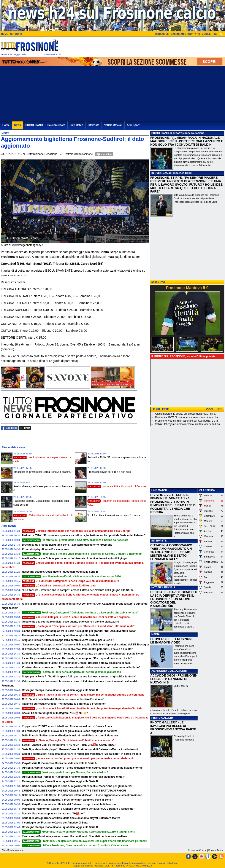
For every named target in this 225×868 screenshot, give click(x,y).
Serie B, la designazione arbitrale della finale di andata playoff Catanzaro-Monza (71, 818)
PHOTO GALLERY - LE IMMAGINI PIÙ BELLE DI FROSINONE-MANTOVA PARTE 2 (173, 728)
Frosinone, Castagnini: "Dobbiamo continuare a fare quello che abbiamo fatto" (80, 613)
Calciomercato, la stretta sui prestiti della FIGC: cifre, (185, 414)
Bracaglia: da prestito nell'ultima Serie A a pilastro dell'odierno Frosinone (67, 545)
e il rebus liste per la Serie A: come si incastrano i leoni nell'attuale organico (76, 617)
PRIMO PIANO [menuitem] (34, 125)
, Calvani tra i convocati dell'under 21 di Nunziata (59, 586)
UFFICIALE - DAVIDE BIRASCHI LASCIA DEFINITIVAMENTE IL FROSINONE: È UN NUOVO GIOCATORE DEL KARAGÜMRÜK (174, 599)
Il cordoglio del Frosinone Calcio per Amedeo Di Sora (55, 823)
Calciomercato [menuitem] (56, 125)
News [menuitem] (17, 125)
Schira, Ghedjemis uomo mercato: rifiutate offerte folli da (188, 424)
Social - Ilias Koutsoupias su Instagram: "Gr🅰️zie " (53, 814)
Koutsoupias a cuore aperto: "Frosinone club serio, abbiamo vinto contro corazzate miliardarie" (81, 667)
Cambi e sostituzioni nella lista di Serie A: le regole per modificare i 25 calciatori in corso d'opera (82, 754)
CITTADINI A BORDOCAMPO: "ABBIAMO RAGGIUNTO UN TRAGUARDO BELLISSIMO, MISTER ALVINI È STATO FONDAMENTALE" (172, 552)
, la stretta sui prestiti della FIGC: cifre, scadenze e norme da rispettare (75, 540)
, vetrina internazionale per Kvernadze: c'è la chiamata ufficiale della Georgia (76, 531)
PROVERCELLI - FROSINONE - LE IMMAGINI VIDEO (173, 641)
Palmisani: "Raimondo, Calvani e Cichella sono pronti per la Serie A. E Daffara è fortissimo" (78, 809)
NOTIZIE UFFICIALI (163, 588)
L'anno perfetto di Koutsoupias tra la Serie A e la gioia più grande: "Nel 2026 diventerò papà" (79, 631)
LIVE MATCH (159, 490)
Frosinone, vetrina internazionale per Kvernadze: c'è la (187, 421)
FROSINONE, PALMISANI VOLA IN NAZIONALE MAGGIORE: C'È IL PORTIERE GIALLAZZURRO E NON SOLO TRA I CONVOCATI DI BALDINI (187, 141)
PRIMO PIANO (160, 133)
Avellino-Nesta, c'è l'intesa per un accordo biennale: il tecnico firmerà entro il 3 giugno (75, 558)
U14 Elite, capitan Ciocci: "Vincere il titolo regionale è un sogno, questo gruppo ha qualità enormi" (83, 768)
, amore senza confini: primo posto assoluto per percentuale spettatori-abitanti (78, 758)
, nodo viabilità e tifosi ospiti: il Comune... (118, 486)
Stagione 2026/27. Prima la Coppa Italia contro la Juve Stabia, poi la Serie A (68, 640)
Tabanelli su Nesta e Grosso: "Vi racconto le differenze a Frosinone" (64, 704)
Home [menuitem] (6, 125)
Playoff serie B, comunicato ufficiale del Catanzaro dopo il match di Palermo (69, 804)
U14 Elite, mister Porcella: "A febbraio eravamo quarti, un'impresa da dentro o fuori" (74, 777)
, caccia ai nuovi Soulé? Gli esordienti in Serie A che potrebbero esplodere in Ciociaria (82, 709)
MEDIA (156, 634)
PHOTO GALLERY (162, 718)
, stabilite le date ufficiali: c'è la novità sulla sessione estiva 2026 (71, 577)
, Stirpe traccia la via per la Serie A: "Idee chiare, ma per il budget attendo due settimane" (84, 695)
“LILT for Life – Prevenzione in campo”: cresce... (115, 515)
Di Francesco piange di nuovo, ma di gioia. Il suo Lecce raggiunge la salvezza (70, 731)
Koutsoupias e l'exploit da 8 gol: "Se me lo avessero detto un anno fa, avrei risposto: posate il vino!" (84, 654)
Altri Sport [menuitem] (133, 125)
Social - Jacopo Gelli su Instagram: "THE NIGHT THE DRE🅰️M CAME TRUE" (69, 745)
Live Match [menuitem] (76, 125)
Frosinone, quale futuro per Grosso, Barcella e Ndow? (65, 772)
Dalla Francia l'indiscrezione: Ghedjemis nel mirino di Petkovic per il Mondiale (70, 736)
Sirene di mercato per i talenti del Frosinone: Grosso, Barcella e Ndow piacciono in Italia (76, 663)
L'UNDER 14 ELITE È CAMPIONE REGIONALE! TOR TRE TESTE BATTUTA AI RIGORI (74, 791)
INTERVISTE (159, 541)
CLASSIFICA (207, 490)
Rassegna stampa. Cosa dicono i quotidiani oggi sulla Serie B (60, 572)
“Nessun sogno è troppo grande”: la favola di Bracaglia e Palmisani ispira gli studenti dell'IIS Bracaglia (85, 645)
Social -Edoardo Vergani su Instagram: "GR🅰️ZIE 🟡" (55, 713)
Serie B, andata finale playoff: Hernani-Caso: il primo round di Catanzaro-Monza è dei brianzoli (80, 749)
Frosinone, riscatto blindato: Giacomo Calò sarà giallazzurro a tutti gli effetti (79, 832)
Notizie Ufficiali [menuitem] (113, 125)
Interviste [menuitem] (93, 125)
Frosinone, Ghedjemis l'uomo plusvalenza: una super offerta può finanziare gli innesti (85, 841)
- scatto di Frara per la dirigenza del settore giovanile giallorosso (72, 672)
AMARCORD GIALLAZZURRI (169, 671)
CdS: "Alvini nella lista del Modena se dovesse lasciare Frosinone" (63, 699)
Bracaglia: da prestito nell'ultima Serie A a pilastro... (43, 472)
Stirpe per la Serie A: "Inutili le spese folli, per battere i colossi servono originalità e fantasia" (79, 677)
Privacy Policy (216, 850)
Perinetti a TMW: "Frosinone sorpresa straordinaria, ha (187, 417)
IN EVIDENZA (160, 173)
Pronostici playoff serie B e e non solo (109, 472)
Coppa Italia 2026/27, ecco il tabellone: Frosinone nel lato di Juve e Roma (67, 726)
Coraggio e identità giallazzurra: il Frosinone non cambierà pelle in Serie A (68, 800)
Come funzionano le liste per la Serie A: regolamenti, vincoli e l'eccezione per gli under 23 (77, 786)
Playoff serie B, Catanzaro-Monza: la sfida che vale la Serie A (59, 763)
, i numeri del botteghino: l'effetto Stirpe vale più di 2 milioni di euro (71, 581)
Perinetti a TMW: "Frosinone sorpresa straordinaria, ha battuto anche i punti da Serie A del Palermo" (84, 535)
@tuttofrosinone (83, 154)
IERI (220, 409)
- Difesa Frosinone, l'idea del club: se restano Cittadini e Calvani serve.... (76, 846)
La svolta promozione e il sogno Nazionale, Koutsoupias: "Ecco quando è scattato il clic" (77, 658)
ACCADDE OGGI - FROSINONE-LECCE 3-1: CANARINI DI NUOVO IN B (174, 679)
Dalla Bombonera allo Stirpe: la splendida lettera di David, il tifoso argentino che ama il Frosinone (82, 795)
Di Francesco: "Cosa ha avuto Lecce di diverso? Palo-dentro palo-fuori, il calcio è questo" (77, 649)
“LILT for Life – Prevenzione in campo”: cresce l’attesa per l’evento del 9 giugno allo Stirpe (78, 590)
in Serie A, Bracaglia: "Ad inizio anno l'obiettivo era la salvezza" (68, 740)
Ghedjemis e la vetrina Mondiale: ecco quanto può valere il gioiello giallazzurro (71, 622)
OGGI (210, 409)
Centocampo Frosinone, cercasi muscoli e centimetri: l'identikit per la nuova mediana (75, 836)
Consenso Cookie (197, 850)
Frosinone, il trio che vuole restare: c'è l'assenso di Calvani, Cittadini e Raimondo (82, 554)
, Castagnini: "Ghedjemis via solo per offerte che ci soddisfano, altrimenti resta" (78, 626)
